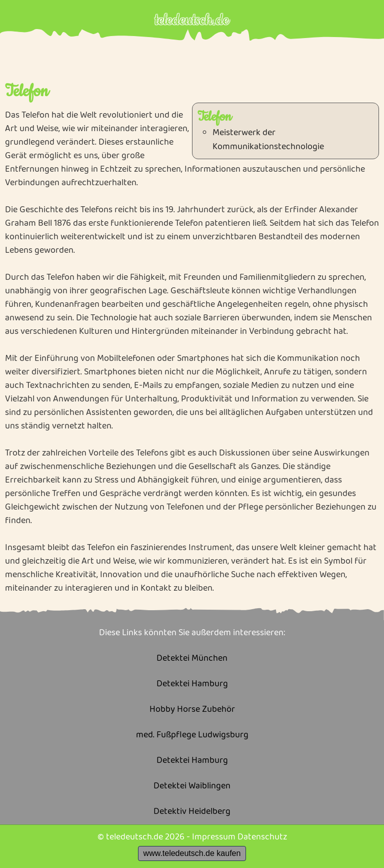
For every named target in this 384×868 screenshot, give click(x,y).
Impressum (214, 837)
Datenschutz (262, 837)
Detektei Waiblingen (192, 786)
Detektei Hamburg (192, 684)
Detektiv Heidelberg (192, 812)
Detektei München (192, 659)
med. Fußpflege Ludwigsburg (192, 735)
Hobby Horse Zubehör (192, 710)
